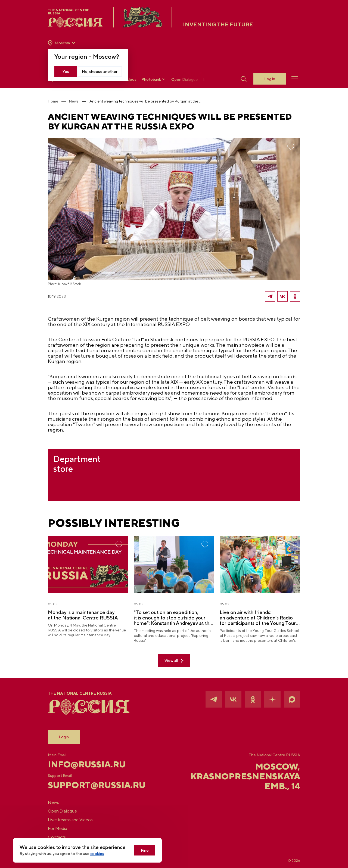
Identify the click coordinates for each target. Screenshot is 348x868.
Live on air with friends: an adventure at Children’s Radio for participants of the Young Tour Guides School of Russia (258, 618)
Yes (66, 72)
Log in (270, 79)
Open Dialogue (185, 79)
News (74, 101)
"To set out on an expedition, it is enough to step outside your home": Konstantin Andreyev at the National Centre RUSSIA (173, 618)
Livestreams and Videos (70, 820)
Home (53, 101)
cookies (97, 854)
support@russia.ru (90, 785)
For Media (58, 828)
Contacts (57, 837)
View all (174, 661)
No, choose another (100, 72)
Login (64, 737)
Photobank (154, 79)
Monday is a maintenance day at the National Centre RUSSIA (83, 615)
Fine (145, 850)
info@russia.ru (87, 764)
